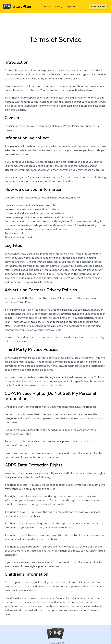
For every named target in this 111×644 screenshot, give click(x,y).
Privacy (59, 7)
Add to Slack (98, 7)
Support (71, 7)
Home (47, 7)
